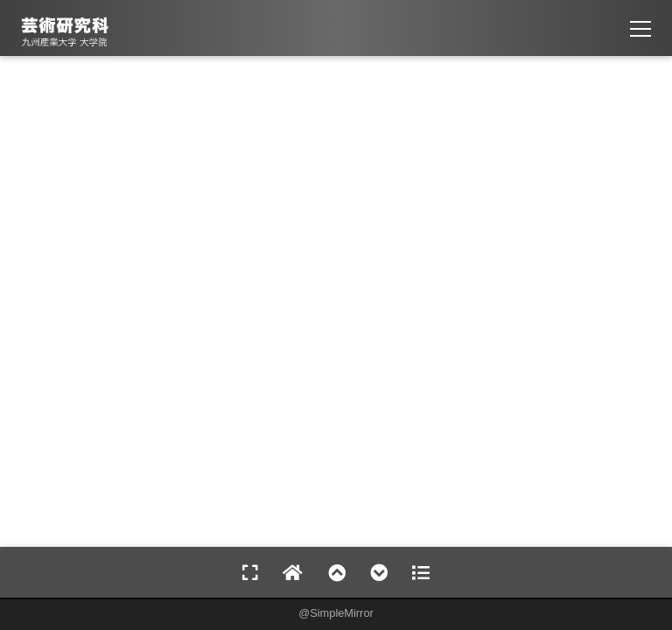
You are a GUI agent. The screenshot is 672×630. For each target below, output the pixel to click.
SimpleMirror (342, 613)
